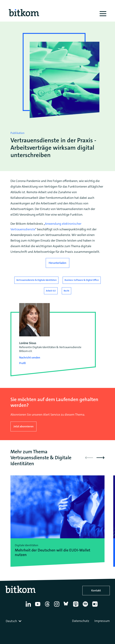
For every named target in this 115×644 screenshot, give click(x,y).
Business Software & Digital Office (82, 280)
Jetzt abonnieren (23, 426)
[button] (101, 458)
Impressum (102, 621)
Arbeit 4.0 (51, 291)
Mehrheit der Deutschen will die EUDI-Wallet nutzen (53, 553)
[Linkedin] (29, 607)
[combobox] (14, 621)
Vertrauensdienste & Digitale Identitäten (36, 280)
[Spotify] (86, 607)
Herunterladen (57, 263)
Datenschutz (81, 621)
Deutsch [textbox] (11, 621)
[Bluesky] (67, 607)
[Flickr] (96, 607)
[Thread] (48, 607)
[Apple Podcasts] (76, 607)
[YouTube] (38, 607)
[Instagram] (57, 607)
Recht (66, 291)
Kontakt (96, 590)
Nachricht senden (30, 357)
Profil (22, 363)
